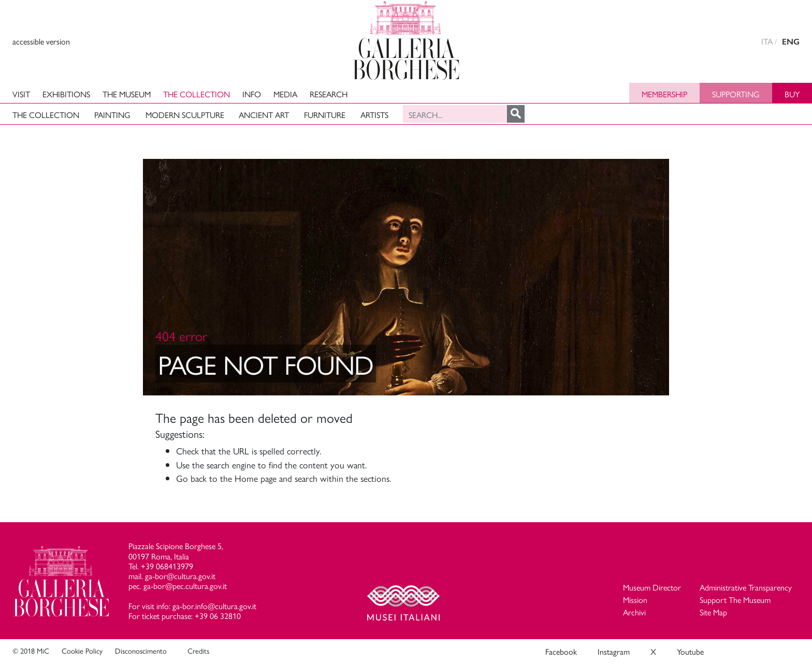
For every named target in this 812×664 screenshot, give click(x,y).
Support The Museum (735, 600)
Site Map (713, 612)
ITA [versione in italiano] (767, 41)
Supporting (736, 94)
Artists (374, 115)
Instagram (614, 651)
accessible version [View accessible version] (41, 41)
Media (285, 94)
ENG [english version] (791, 42)
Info (252, 94)
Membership (664, 94)
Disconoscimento (141, 651)
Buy (792, 94)
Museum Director (652, 587)
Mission (635, 600)
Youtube (690, 651)
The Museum (127, 94)
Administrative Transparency (746, 587)
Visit (21, 94)
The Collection (197, 94)
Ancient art (264, 115)
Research (329, 94)
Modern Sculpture (185, 115)
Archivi (634, 612)
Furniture (325, 115)
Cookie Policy (82, 651)
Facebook (561, 651)
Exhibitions (66, 94)
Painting (112, 115)
